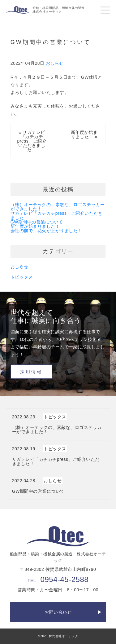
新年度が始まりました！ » (84, 135)
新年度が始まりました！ (35, 226)
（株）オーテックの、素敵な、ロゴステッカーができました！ (58, 207)
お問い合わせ (58, 612)
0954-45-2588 (64, 579)
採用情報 (31, 372)
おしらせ (55, 63)
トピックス (22, 277)
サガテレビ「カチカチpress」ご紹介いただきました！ (57, 215)
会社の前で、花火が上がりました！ (46, 231)
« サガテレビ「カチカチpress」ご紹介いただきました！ (32, 141)
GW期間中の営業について (37, 222)
